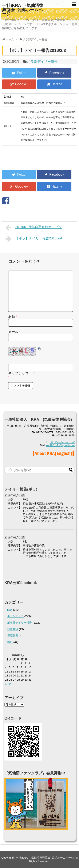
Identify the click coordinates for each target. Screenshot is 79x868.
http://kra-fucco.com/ (62, 442)
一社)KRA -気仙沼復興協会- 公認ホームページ (23, 10)
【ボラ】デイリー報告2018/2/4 (34, 239)
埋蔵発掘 (13, 636)
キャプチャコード (22, 373)
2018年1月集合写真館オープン (34, 228)
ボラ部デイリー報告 (42, 62)
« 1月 (8, 684)
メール (14, 332)
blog (10, 610)
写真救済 (13, 629)
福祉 (10, 642)
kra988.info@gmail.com (60, 445)
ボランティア (15, 616)
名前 (13, 317)
